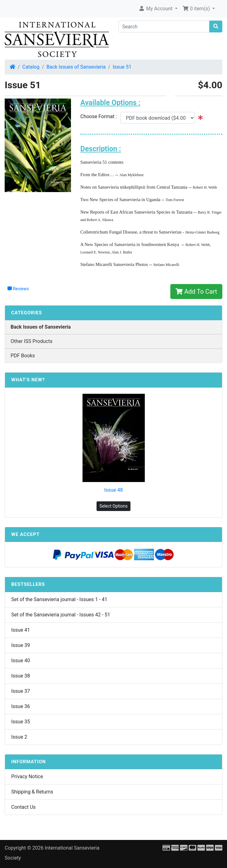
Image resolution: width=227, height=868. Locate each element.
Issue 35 (21, 722)
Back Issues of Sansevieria (76, 67)
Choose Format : (100, 116)
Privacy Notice (27, 776)
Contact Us (24, 807)
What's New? (28, 380)
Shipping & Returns (32, 792)
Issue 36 (21, 706)
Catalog (31, 67)
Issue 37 (21, 691)
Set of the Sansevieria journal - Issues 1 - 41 (59, 599)
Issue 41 (21, 630)
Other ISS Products (31, 341)
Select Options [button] (113, 506)
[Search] (164, 27)
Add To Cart (196, 292)
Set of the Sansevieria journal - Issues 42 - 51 (61, 615)
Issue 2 (19, 737)
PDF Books (23, 356)
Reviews (18, 289)
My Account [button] (156, 9)
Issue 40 (21, 661)
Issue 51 (122, 67)
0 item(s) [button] (197, 9)
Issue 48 (113, 490)
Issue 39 (21, 645)
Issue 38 (21, 676)
